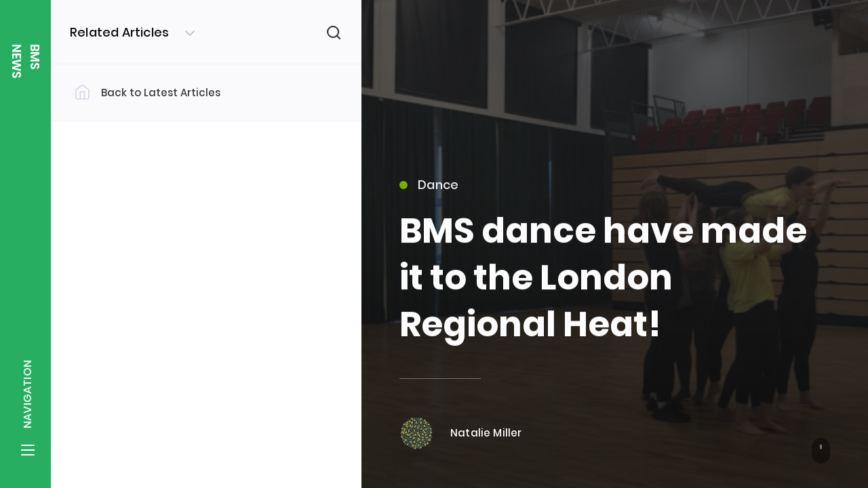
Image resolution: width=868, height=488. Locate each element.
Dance (429, 191)
